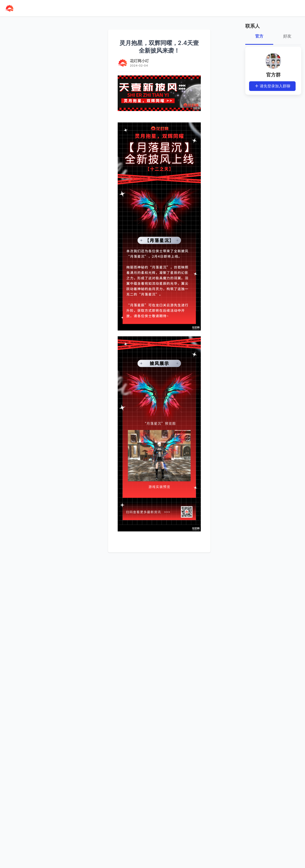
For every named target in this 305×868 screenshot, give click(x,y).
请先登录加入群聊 (272, 86)
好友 (287, 36)
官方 (259, 36)
